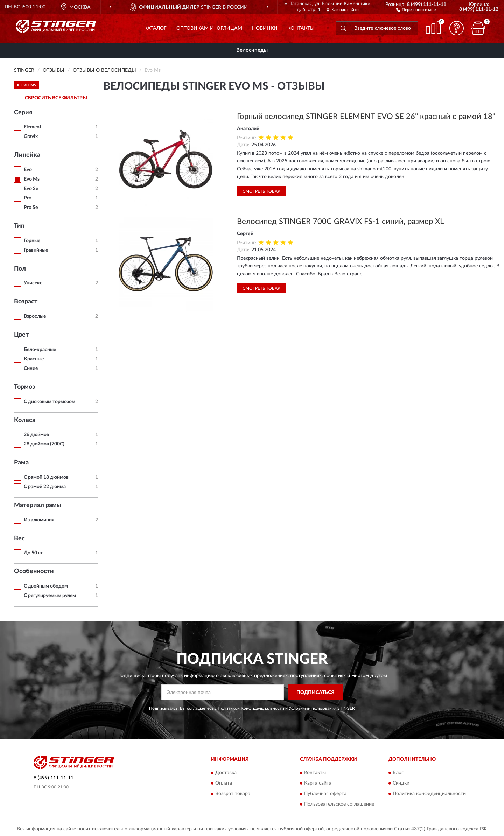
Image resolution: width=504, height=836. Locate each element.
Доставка (226, 773)
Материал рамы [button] (38, 505)
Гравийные (36, 250)
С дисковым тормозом (50, 402)
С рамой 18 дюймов (46, 477)
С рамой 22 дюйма (45, 487)
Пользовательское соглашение (339, 805)
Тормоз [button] (24, 387)
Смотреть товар (261, 191)
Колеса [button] (25, 420)
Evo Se (31, 189)
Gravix (31, 136)
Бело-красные (40, 350)
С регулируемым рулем (50, 596)
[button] (416, 9)
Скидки (401, 784)
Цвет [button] (21, 335)
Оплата (224, 784)
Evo (28, 170)
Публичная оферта (325, 794)
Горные (32, 241)
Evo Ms (32, 179)
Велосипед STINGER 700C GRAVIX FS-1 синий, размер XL (340, 222)
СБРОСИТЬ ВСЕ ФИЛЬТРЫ (56, 98)
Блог (398, 773)
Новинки (265, 28)
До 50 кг (33, 553)
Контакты (301, 28)
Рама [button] (21, 463)
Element (33, 127)
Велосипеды (252, 50)
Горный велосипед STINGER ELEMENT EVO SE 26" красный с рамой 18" (366, 117)
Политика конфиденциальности (429, 794)
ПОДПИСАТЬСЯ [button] (316, 693)
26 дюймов (36, 435)
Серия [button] (23, 113)
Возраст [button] (26, 302)
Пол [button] (20, 269)
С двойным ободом (46, 586)
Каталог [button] (155, 28)
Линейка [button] (27, 155)
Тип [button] (19, 226)
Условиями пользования (313, 708)
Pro (28, 198)
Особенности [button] (34, 571)
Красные (34, 359)
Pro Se (31, 208)
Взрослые (35, 316)
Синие (31, 368)
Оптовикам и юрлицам (209, 28)
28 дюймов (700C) (44, 444)
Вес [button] (19, 539)
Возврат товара (233, 794)
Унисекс (33, 283)
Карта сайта (318, 784)
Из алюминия (39, 520)
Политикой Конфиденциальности (251, 708)
